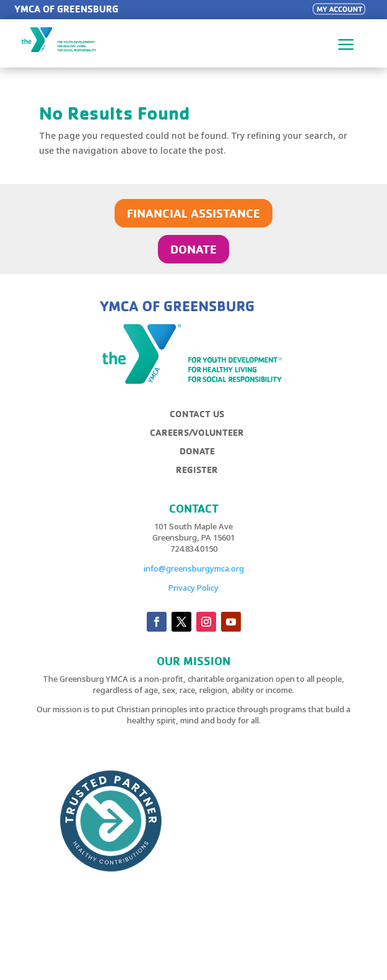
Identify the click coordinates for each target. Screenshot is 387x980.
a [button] (346, 46)
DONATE (193, 249)
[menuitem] (202, 419)
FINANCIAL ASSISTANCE (193, 213)
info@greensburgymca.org (194, 568)
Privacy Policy (193, 588)
